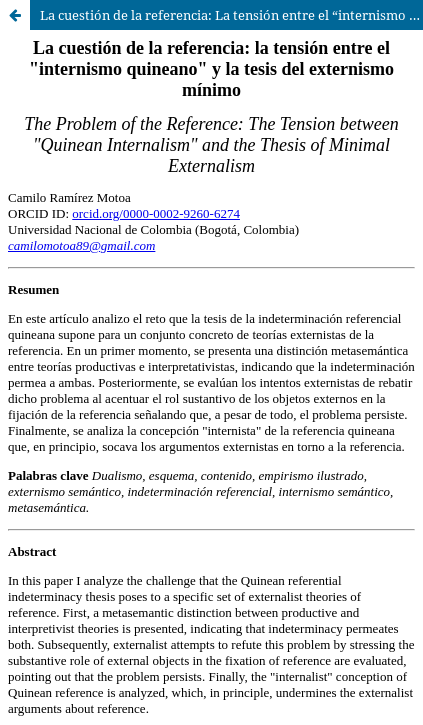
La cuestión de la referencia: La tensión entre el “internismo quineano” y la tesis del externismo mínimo (231, 15)
